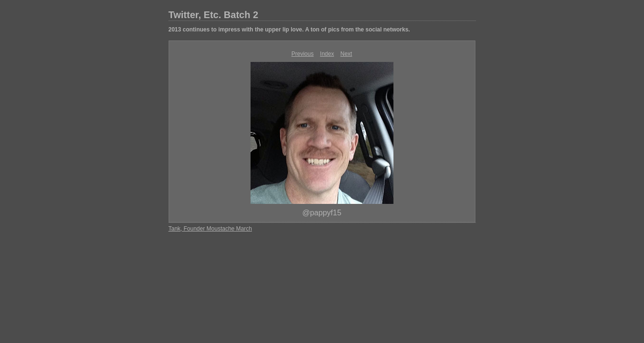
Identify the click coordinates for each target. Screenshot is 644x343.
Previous (303, 54)
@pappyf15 (322, 213)
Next (347, 54)
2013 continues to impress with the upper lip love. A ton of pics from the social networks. (289, 30)
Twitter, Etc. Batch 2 (214, 15)
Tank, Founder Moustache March (210, 229)
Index (327, 54)
